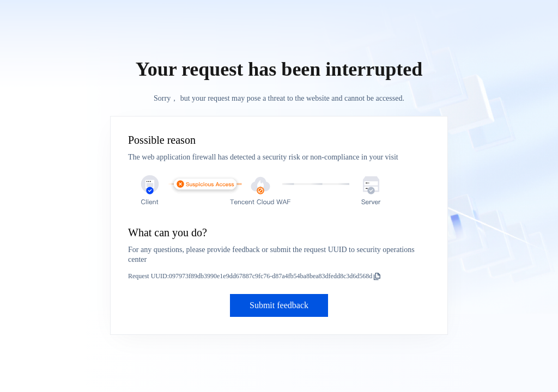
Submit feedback (279, 305)
